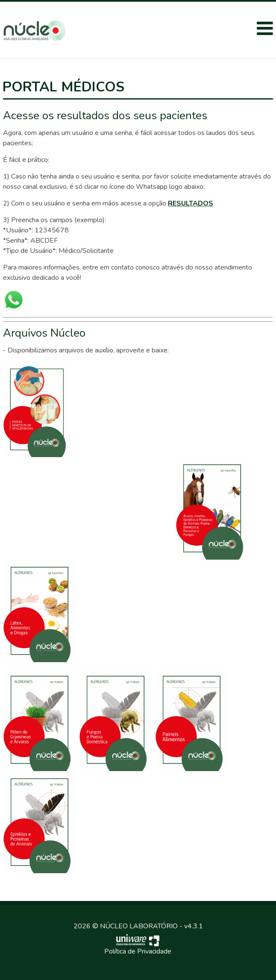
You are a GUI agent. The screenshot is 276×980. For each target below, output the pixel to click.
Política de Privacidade (138, 951)
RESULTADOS (191, 203)
